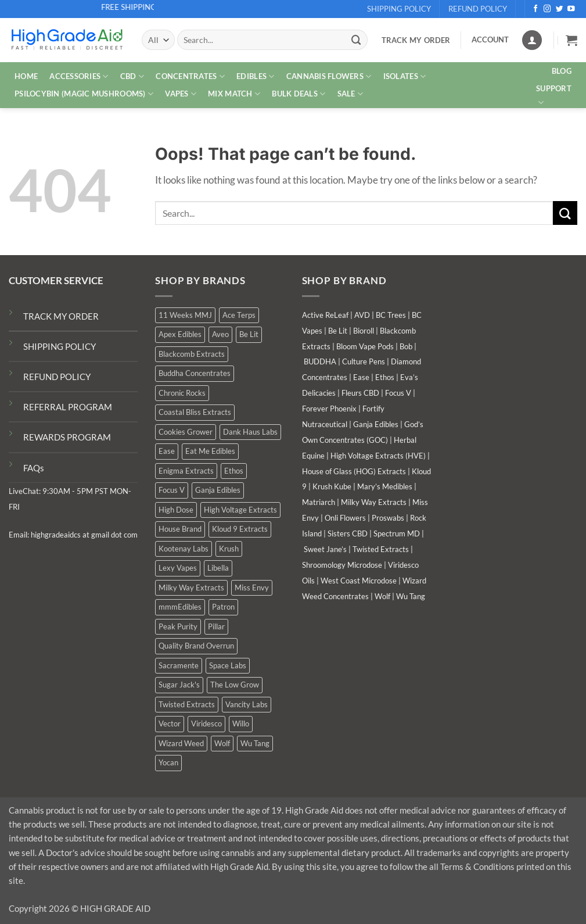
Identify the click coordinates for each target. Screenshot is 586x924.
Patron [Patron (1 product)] (223, 607)
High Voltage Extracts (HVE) (378, 456)
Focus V (398, 393)
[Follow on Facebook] (536, 9)
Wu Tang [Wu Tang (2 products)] (255, 743)
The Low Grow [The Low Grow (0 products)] (235, 685)
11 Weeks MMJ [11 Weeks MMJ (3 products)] (185, 315)
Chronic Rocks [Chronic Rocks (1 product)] (182, 393)
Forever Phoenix (329, 409)
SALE (350, 94)
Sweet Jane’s (325, 549)
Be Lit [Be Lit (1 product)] (249, 334)
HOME (26, 76)
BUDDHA (320, 361)
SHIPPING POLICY (60, 346)
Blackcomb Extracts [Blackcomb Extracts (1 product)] (192, 354)
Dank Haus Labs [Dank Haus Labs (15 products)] (250, 432)
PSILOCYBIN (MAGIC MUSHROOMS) (84, 94)
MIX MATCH (234, 94)
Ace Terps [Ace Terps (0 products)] (239, 315)
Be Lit (338, 331)
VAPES (181, 94)
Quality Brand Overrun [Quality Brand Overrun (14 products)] (196, 646)
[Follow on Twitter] (560, 9)
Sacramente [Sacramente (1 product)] (179, 665)
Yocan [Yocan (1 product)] (168, 762)
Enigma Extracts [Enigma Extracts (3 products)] (186, 471)
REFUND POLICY (57, 377)
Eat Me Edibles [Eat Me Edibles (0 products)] (210, 451)
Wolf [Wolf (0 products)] (222, 743)
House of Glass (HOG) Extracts (354, 471)
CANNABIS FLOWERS (329, 76)
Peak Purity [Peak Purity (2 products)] (178, 626)
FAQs (34, 468)
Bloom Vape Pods (365, 346)
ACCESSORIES (79, 76)
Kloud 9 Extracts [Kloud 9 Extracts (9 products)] (240, 529)
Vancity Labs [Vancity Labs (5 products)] (247, 704)
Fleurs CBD (360, 393)
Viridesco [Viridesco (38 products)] (206, 724)
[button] (571, 40)
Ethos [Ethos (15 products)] (234, 471)
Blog (562, 71)
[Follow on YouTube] (571, 9)
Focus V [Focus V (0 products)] (172, 490)
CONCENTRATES (190, 76)
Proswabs (388, 518)
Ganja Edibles (376, 424)
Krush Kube (332, 486)
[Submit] (357, 40)
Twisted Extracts (381, 549)
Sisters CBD (348, 533)
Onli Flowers (345, 518)
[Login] (532, 40)
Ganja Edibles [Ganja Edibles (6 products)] (218, 490)
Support (554, 96)
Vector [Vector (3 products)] (170, 724)
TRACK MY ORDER (61, 316)
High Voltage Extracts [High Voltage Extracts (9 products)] (240, 510)
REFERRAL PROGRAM (68, 407)
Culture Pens (364, 361)
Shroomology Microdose (342, 565)
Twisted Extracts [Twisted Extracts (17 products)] (187, 704)
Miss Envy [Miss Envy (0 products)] (252, 588)
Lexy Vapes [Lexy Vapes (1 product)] (178, 568)
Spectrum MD (397, 533)
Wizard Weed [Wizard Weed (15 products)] (181, 743)
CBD (132, 76)
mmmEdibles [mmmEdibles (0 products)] (180, 607)
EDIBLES (255, 76)
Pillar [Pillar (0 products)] (216, 626)
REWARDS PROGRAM (67, 437)
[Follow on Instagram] (547, 9)
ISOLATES (405, 76)
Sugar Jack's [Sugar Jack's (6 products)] (179, 685)
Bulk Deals (299, 94)
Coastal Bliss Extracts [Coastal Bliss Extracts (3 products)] (195, 412)
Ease (361, 377)
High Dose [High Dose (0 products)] (176, 510)
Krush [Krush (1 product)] (229, 549)
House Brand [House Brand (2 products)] (180, 529)
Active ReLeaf (325, 315)
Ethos (385, 377)
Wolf (382, 596)
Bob (406, 346)
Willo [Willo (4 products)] (241, 724)
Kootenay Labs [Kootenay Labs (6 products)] (184, 549)
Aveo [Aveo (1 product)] (220, 334)
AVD (362, 315)
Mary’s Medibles (385, 486)
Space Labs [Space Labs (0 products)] (228, 665)
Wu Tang (411, 596)
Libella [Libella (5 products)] (218, 568)
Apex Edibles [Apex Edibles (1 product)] (180, 334)
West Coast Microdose (359, 581)
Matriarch (319, 502)
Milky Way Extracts (374, 502)
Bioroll (364, 331)
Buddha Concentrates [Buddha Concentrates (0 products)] (195, 373)
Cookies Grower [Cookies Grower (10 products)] (186, 432)
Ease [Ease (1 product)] (167, 451)
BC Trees (391, 315)
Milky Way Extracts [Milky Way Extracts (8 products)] (191, 588)
